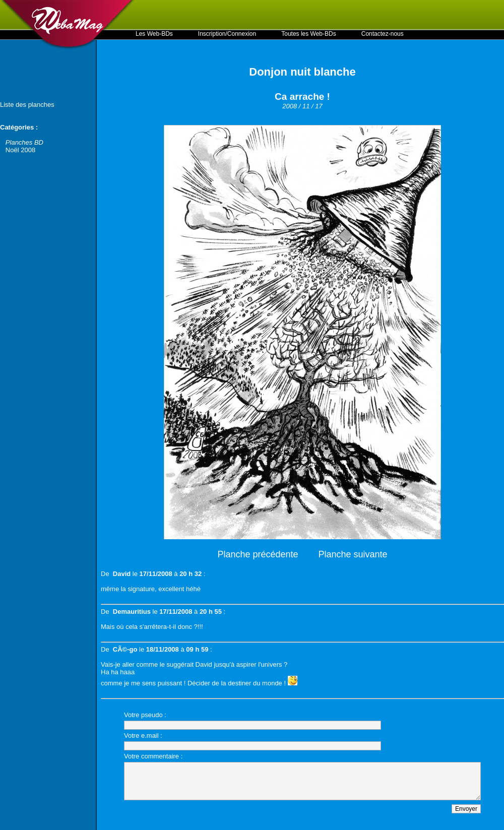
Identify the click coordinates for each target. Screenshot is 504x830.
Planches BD (24, 142)
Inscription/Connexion (227, 34)
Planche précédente (258, 554)
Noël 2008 (20, 150)
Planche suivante (353, 554)
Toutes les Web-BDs (309, 34)
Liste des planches (27, 105)
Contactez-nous (383, 34)
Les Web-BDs (154, 34)
